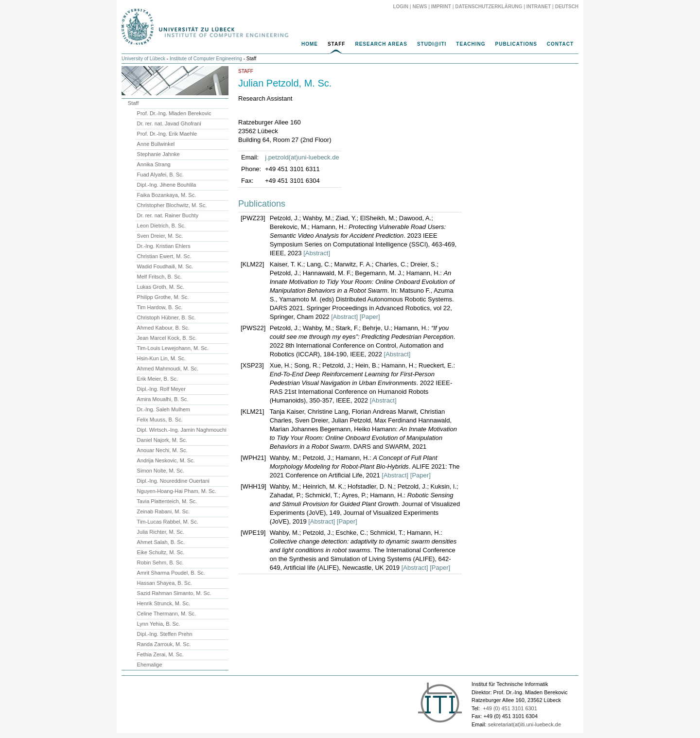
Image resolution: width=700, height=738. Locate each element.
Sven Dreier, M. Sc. (160, 236)
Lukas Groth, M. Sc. (161, 287)
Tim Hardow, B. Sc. (160, 307)
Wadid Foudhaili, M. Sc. (165, 266)
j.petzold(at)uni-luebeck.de (302, 157)
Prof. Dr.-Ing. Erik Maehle (167, 134)
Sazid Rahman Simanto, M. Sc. (174, 593)
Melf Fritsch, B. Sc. (159, 277)
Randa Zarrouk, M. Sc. (164, 644)
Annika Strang (154, 164)
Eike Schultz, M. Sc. (161, 552)
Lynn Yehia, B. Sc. (159, 624)
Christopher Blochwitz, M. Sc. (172, 205)
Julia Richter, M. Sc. (161, 532)
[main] (350, 323)
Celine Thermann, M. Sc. (166, 614)
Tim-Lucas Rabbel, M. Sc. (168, 522)
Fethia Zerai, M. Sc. (160, 654)
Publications (516, 44)
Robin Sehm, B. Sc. (160, 562)
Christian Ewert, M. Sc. (164, 256)
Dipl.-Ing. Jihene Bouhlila (167, 185)
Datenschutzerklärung (489, 7)
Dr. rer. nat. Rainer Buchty (168, 215)
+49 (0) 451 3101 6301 (510, 708)
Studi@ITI (432, 44)
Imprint (441, 7)
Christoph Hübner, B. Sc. (166, 317)
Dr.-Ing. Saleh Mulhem (164, 409)
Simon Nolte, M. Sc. (161, 471)
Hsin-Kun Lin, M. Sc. (161, 358)
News (420, 7)
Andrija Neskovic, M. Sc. (166, 460)
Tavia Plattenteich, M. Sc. (167, 501)
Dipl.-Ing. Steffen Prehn (165, 634)
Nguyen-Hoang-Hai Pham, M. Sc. (177, 491)
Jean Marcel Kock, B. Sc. (167, 338)
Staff (336, 44)
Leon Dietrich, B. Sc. (161, 226)
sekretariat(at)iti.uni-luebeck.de (525, 724)
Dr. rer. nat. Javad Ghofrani (169, 123)
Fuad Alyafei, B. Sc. (160, 175)
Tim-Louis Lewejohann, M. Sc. (173, 348)
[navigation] (350, 47)
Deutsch (567, 7)
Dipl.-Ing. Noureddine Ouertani (173, 481)
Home (310, 44)
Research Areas (381, 44)
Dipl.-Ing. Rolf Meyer (161, 389)
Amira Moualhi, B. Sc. (163, 399)
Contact (560, 44)
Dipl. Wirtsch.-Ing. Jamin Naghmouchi (182, 430)
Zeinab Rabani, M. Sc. (164, 511)
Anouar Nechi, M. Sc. (162, 450)
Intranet (539, 7)
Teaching (471, 44)
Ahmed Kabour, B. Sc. (163, 328)
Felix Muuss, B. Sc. (160, 420)
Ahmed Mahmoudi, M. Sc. (168, 369)
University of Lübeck (143, 59)
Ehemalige (150, 665)
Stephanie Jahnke (158, 154)
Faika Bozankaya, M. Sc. (167, 195)
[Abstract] (317, 253)
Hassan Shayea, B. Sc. (165, 583)
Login (401, 7)
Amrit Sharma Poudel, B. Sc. (171, 573)
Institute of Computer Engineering (206, 59)
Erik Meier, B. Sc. (157, 379)
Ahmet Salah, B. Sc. (161, 542)
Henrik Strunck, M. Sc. (164, 603)
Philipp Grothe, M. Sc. (163, 297)
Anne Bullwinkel (156, 144)
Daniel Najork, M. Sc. (162, 440)
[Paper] (370, 317)
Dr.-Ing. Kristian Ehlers (164, 246)
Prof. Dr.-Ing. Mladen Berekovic (174, 113)
